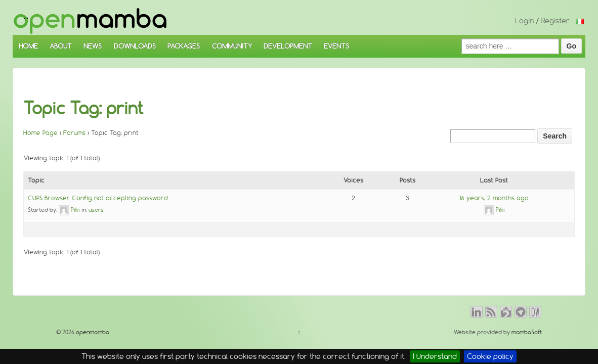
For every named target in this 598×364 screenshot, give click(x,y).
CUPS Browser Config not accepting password (98, 198)
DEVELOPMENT (288, 46)
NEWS (93, 46)
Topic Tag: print (83, 108)
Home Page (40, 133)
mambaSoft (527, 332)
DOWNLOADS (135, 46)
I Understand (435, 356)
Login (524, 21)
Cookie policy (490, 356)
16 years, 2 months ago (494, 198)
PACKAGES (184, 46)
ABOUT (61, 46)
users (96, 210)
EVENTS (336, 46)
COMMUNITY (232, 46)
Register (556, 21)
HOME (28, 46)
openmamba (92, 332)
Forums (74, 133)
